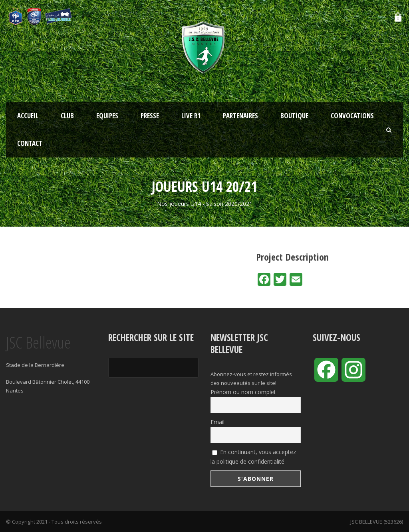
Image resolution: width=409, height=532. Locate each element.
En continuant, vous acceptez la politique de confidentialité (253, 457)
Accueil (28, 116)
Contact (30, 143)
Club (67, 116)
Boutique (294, 116)
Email (217, 422)
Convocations (352, 116)
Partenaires (240, 116)
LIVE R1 (191, 116)
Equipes (107, 116)
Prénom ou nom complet (243, 392)
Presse (150, 116)
